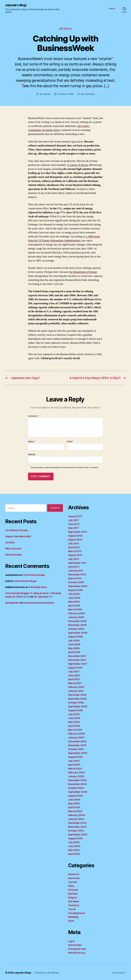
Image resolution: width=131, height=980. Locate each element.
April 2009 (74, 606)
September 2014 (77, 532)
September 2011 (77, 563)
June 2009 (74, 598)
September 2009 (78, 586)
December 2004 (77, 780)
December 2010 (77, 575)
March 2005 (75, 769)
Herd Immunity (14, 555)
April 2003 (74, 854)
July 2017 (74, 520)
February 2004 (76, 815)
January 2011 (76, 571)
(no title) (10, 542)
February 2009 (76, 613)
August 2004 (75, 796)
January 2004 (76, 819)
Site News (74, 901)
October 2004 (76, 788)
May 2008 (74, 648)
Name (32, 442)
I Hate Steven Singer (34, 575)
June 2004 (74, 800)
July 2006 (74, 714)
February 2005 (76, 772)
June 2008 (74, 644)
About (112, 8)
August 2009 (75, 590)
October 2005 (76, 749)
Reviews (73, 894)
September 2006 (78, 706)
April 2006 (74, 726)
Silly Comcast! (13, 549)
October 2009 (76, 582)
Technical (74, 905)
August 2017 (75, 516)
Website (32, 454)
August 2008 (75, 637)
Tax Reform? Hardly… (17, 530)
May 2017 (74, 528)
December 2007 (77, 656)
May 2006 (74, 722)
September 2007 (78, 664)
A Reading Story (38, 587)
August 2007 (75, 668)
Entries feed (75, 945)
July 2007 (74, 672)
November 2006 (77, 699)
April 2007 (74, 679)
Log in (71, 941)
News (71, 886)
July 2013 (74, 543)
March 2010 (75, 578)
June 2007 (74, 675)
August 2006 (75, 710)
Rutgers (73, 898)
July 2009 (74, 594)
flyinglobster (12, 603)
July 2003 (74, 842)
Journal (72, 882)
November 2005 (77, 745)
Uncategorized (76, 913)
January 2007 (76, 691)
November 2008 (77, 625)
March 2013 (75, 551)
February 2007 (76, 687)
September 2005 (78, 753)
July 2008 (74, 641)
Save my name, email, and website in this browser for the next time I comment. (65, 467)
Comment (33, 416)
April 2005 (74, 765)
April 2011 (74, 567)
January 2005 (76, 776)
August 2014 (75, 536)
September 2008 (78, 633)
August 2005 (75, 757)
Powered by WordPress (47, 973)
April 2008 (74, 652)
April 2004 (74, 807)
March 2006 (75, 730)
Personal (73, 890)
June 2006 (74, 718)
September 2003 (78, 835)
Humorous (74, 878)
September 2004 (78, 792)
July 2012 (74, 559)
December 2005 (77, 741)
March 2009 (75, 609)
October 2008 (76, 629)
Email (70, 442)
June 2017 (74, 524)
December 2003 (77, 823)
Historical (66, 29)
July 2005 (74, 761)
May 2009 (74, 602)
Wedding (73, 917)
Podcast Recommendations (39, 603)
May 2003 (74, 850)
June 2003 (74, 846)
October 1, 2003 (66, 94)
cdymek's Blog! (16, 5)
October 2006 (76, 703)
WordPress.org (77, 953)
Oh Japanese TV (43, 597)
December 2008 (77, 621)
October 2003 (76, 831)
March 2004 (75, 811)
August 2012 (75, 555)
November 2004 (77, 784)
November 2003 (77, 827)
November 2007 (77, 660)
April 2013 (74, 547)
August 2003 (75, 838)
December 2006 (77, 695)
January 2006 (76, 738)
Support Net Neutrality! (18, 536)
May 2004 (74, 803)
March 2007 (75, 683)
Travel (72, 909)
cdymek (47, 94)
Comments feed (77, 949)
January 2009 (76, 617)
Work (71, 921)
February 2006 (76, 734)
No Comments (88, 94)
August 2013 (75, 540)
